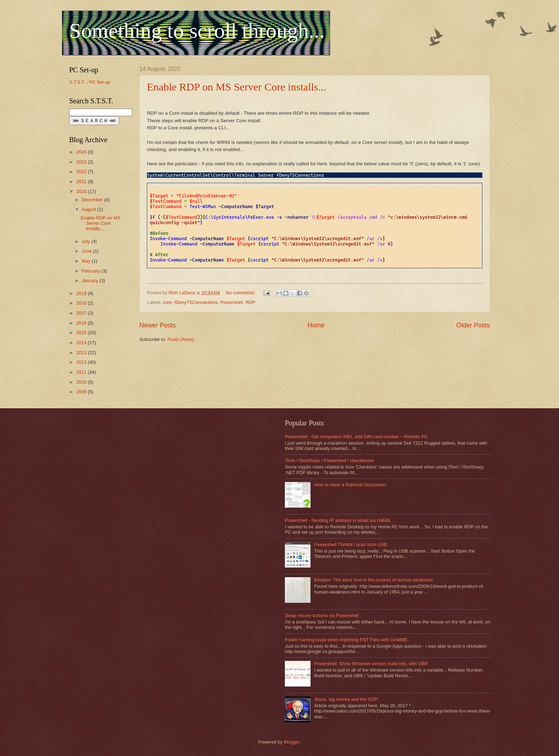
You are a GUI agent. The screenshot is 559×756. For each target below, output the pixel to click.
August (89, 209)
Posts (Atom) (181, 339)
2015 (82, 333)
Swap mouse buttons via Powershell (322, 615)
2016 (82, 323)
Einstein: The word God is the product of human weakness (373, 580)
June (87, 251)
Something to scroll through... (197, 31)
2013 (82, 353)
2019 (82, 293)
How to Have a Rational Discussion (350, 485)
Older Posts (473, 325)
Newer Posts (158, 325)
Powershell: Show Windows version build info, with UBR (371, 664)
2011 (82, 372)
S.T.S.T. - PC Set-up (90, 82)
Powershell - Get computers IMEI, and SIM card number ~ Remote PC (356, 437)
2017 (82, 313)
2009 (82, 392)
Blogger (292, 742)
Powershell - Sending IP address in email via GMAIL (338, 520)
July (86, 241)
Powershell (232, 302)
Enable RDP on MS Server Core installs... (237, 87)
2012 (82, 362)
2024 (82, 152)
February (91, 271)
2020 (82, 191)
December (93, 200)
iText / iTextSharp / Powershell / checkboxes (329, 460)
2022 (82, 172)
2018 (82, 303)
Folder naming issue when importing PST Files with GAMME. (347, 640)
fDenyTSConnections (196, 302)
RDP (250, 302)
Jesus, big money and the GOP (346, 699)
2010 (82, 382)
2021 (82, 182)
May (87, 261)
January (90, 281)
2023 (82, 162)
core (167, 302)
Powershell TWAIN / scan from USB (351, 545)
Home (316, 325)
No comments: (242, 293)
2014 (82, 343)
